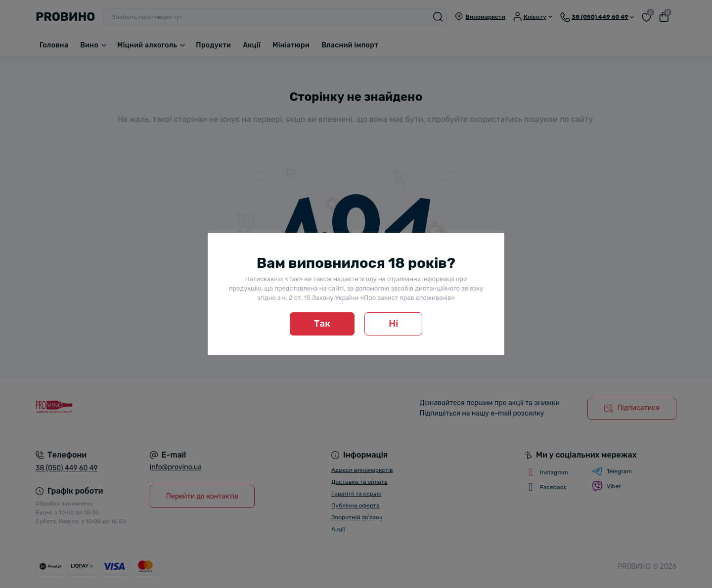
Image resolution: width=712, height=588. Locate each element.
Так (322, 323)
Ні (393, 323)
